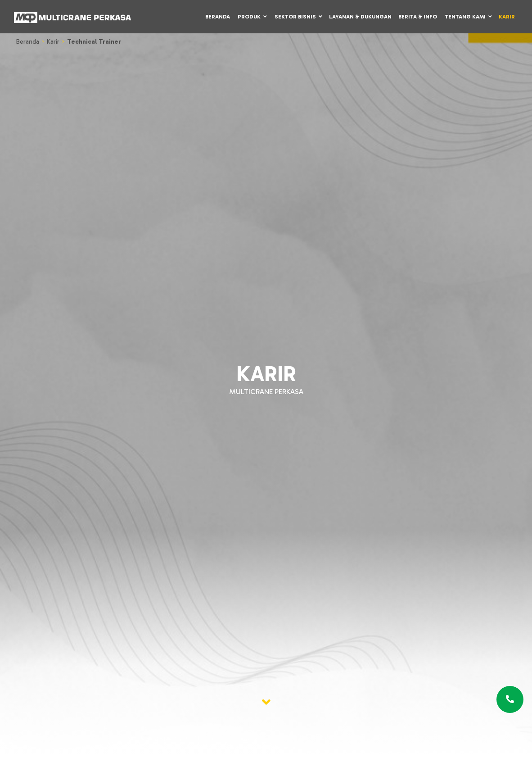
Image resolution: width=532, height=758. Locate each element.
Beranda (218, 17)
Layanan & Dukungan (360, 17)
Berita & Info (418, 17)
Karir (507, 17)
